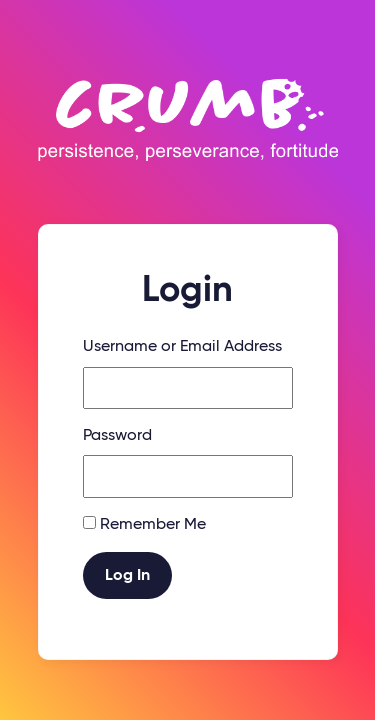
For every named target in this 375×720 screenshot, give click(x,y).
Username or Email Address (182, 347)
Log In (127, 576)
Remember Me (153, 525)
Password (117, 436)
